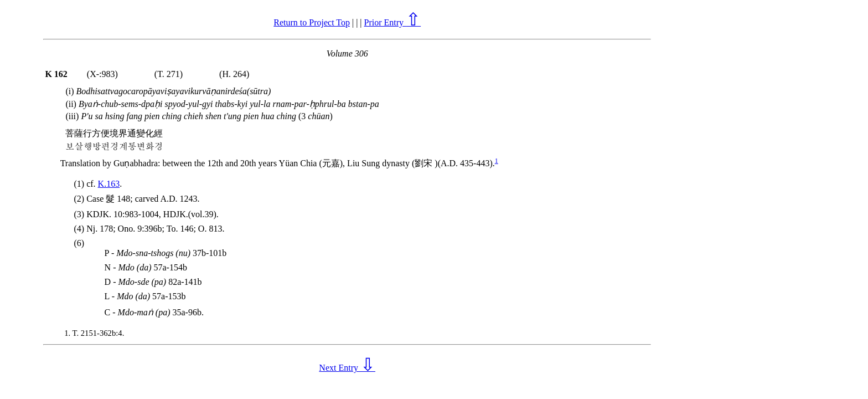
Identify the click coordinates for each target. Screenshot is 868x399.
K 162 (56, 74)
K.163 (109, 184)
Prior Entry (393, 22)
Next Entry (347, 368)
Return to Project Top (312, 22)
